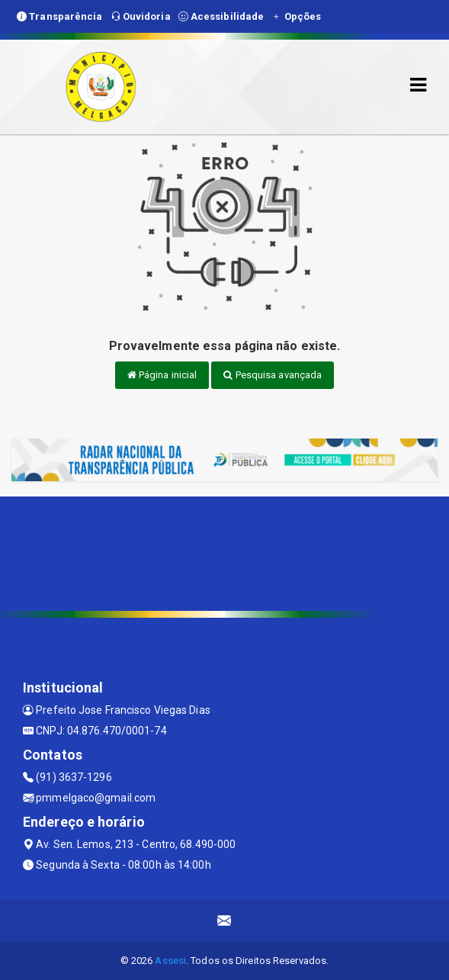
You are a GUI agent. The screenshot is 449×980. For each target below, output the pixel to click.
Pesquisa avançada (273, 375)
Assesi (170, 961)
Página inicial (162, 375)
